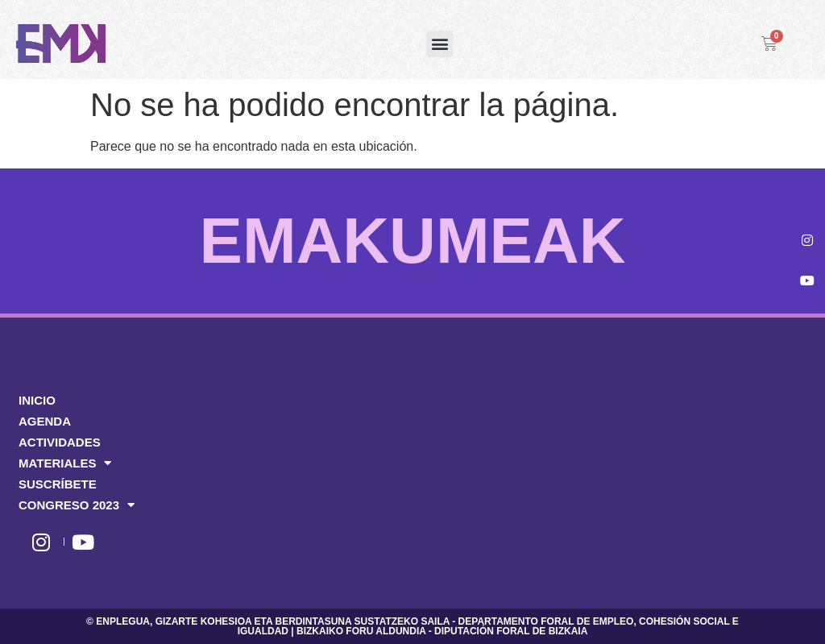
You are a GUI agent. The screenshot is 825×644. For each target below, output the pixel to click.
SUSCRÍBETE (58, 484)
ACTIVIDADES (60, 442)
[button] (439, 44)
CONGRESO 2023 (77, 505)
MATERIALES (65, 463)
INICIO (37, 400)
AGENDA (45, 421)
